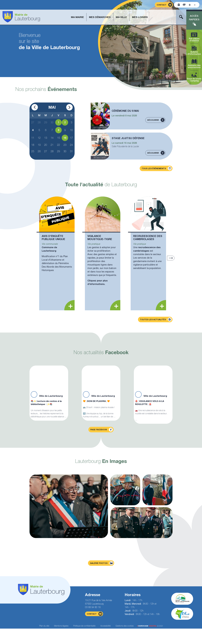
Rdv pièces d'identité (194, 37)
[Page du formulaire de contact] (164, 5)
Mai (52, 107)
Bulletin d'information (194, 51)
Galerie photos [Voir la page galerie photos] (102, 563)
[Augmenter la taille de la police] (190, 5)
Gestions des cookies (125, 626)
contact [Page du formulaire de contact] (95, 614)
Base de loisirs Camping (194, 77)
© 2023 (150, 626)
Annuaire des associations (194, 64)
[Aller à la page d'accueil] (21, 17)
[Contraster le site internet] (184, 5)
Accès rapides (194, 18)
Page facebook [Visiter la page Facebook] (102, 430)
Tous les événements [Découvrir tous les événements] (157, 168)
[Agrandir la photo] (69, 506)
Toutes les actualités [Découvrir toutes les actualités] (156, 319)
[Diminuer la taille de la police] (195, 5)
